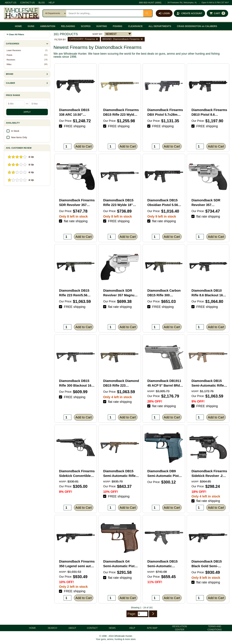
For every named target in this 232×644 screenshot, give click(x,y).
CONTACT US (27, 3)
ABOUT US (11, 3)
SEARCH (52, 628)
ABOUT (72, 628)
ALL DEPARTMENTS (160, 26)
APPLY (27, 112)
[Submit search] (148, 13)
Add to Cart (84, 146)
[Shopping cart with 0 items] (217, 13)
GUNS (31, 26)
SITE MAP (152, 628)
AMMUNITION (48, 26)
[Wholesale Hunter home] (22, 13)
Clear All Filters (15, 34)
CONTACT (92, 628)
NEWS (112, 628)
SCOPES (86, 26)
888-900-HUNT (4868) (150, 3)
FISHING (118, 26)
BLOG (42, 3)
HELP (52, 3)
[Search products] (105, 13)
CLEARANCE (135, 26)
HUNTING (102, 26)
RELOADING (68, 26)
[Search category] (55, 13)
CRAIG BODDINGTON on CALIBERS (197, 26)
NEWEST (111, 34)
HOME (18, 26)
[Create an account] (189, 13)
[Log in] (164, 13)
